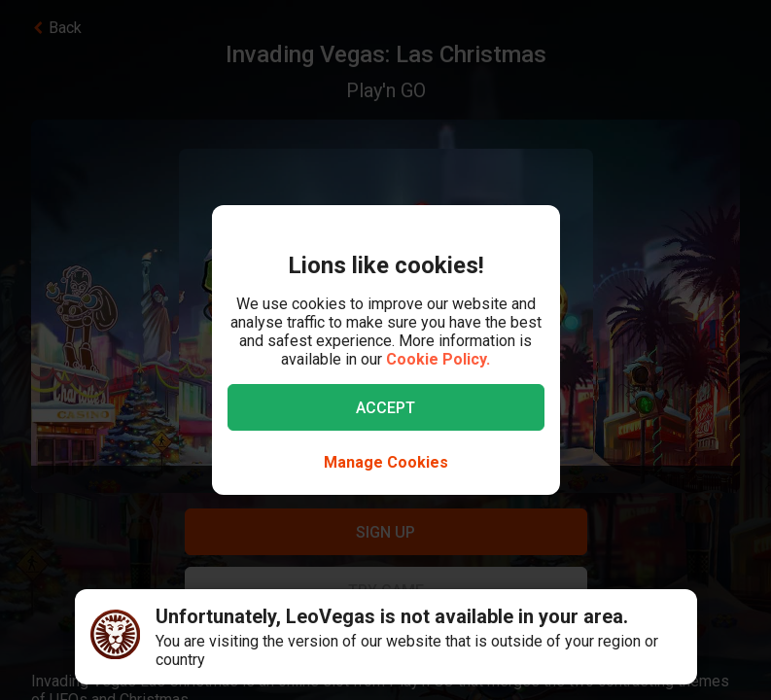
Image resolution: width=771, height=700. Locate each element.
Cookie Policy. (438, 359)
